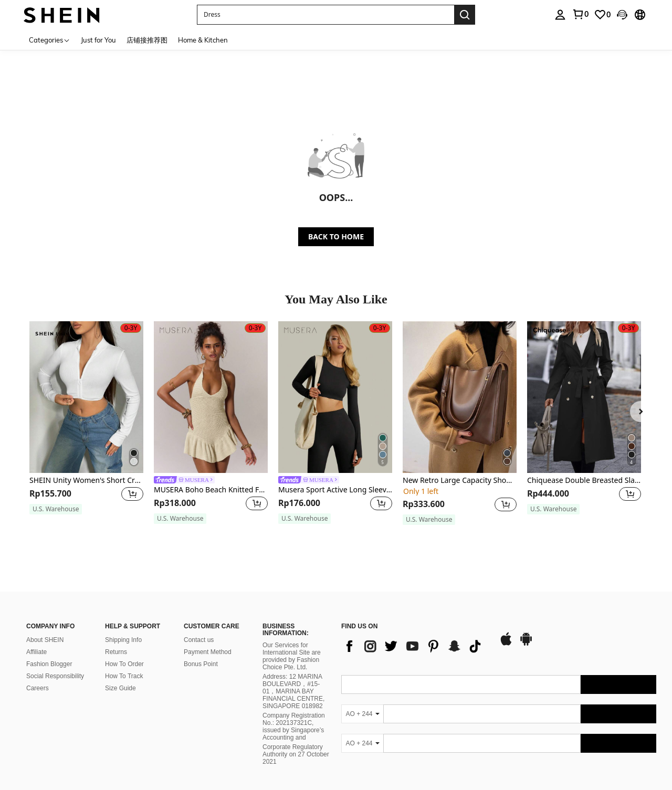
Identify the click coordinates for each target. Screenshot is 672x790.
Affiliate (36, 652)
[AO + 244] (362, 714)
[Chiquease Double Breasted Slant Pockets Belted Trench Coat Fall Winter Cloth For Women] (584, 397)
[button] (325, 15)
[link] (580, 14)
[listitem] (86, 423)
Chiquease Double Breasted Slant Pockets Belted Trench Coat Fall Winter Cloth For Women (584, 481)
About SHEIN (45, 640)
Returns (116, 652)
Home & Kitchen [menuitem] (203, 40)
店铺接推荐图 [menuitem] (147, 40)
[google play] (526, 644)
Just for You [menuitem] (98, 40)
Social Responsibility (55, 676)
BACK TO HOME (336, 236)
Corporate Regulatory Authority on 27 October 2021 (296, 754)
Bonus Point (201, 664)
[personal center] (560, 15)
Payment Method (208, 652)
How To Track (124, 676)
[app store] (506, 644)
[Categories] (50, 40)
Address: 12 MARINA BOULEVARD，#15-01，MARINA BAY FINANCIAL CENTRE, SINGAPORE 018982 (293, 691)
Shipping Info (123, 640)
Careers (38, 688)
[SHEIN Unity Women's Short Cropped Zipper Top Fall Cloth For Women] (86, 397)
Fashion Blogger (49, 664)
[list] (415, 646)
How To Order (124, 664)
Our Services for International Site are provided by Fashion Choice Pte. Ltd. (292, 656)
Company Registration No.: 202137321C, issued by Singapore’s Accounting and (294, 726)
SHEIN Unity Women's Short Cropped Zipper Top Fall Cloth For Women (86, 481)
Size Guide (120, 688)
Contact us (199, 640)
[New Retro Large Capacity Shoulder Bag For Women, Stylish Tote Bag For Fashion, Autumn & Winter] (460, 397)
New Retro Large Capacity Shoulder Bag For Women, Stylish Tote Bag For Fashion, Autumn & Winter (460, 481)
